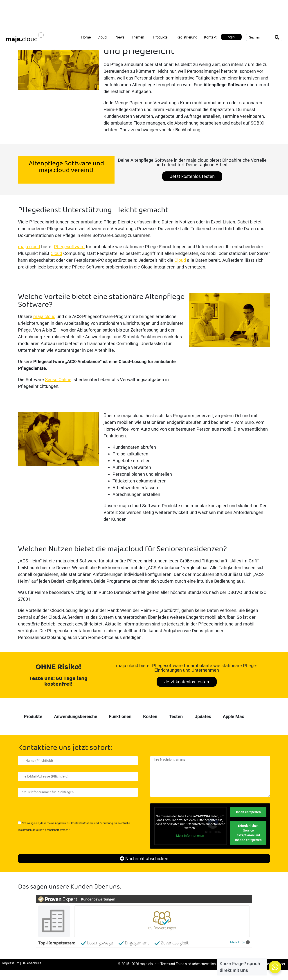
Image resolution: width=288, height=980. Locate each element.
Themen (138, 37)
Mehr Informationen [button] (190, 836)
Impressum (11, 963)
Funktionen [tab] (120, 716)
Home (86, 37)
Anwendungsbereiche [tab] (76, 716)
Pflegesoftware (69, 247)
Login (230, 37)
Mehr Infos (240, 942)
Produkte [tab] (33, 716)
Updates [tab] (203, 716)
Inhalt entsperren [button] (248, 812)
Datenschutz (31, 963)
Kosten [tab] (150, 716)
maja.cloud (29, 247)
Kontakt (210, 37)
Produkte (160, 37)
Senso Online (58, 380)
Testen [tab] (176, 716)
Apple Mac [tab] (233, 716)
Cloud (102, 37)
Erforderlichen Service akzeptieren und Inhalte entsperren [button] (248, 833)
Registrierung (187, 37)
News (120, 37)
